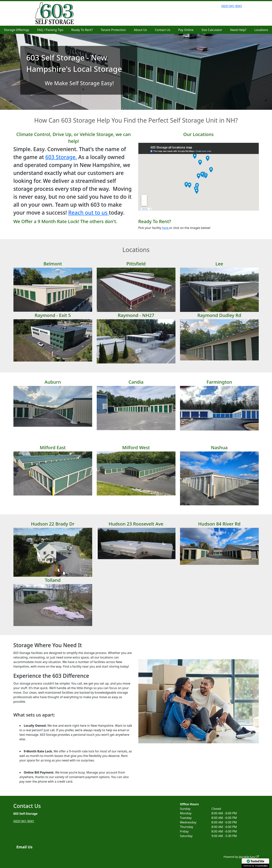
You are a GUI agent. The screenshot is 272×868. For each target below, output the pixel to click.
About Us (140, 30)
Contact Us (162, 30)
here (166, 228)
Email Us (25, 847)
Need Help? (238, 30)
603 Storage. (61, 157)
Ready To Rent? (82, 30)
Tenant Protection (113, 30)
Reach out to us (88, 213)
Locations (261, 30)
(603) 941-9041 (232, 6)
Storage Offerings (17, 30)
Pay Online (186, 30)
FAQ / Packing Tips (50, 30)
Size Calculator (212, 30)
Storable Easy (249, 857)
